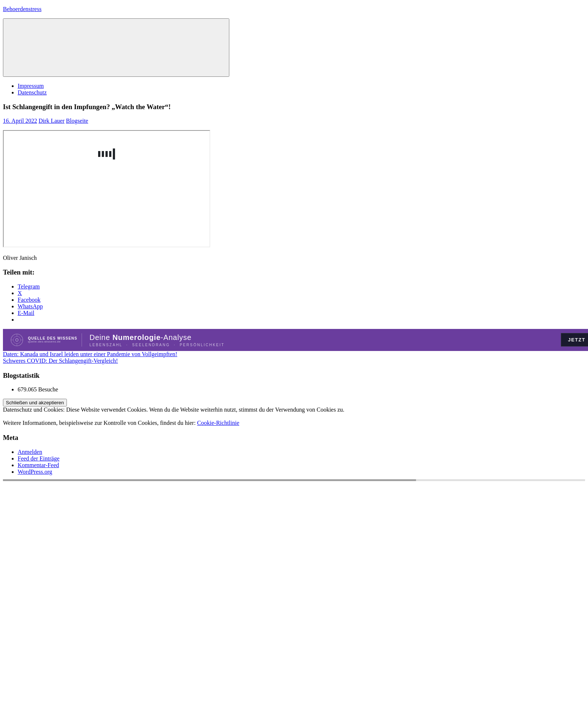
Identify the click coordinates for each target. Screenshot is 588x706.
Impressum (31, 86)
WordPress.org (35, 472)
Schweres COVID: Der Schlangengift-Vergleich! (60, 361)
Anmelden (30, 452)
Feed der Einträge (39, 458)
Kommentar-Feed (38, 465)
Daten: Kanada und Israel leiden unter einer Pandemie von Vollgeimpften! (90, 354)
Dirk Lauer (52, 121)
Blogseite (77, 121)
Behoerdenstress (22, 9)
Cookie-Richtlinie (218, 423)
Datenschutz (32, 92)
